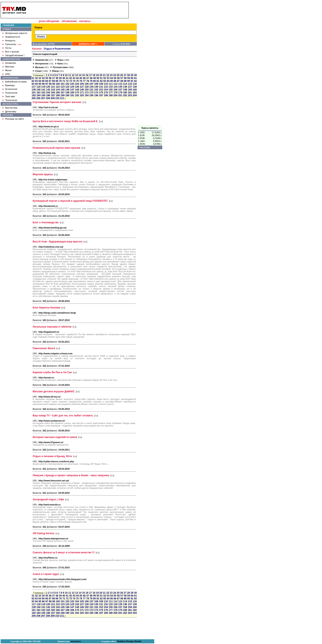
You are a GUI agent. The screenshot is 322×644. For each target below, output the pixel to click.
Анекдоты (10, 41)
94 (36, 84)
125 (72, 87)
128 (87, 87)
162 (38, 93)
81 (98, 81)
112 (115, 84)
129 (91, 87)
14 (80, 75)
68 (53, 81)
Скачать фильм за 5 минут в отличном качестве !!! (64, 552)
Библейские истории (16, 82)
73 (71, 81)
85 (111, 81)
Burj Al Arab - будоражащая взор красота (57, 242)
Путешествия (60, 67)
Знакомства (42, 60)
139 (34, 90)
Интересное (42, 64)
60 (132, 78)
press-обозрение (49, 21)
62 (33, 81)
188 (58, 95)
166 (58, 93)
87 (118, 81)
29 (132, 75)
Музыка (39, 67)
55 (115, 78)
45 (81, 78)
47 (88, 78)
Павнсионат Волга (44, 348)
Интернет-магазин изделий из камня (55, 437)
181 (130, 93)
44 (77, 78)
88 (122, 81)
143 (53, 90)
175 (101, 93)
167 (63, 93)
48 (91, 78)
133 (111, 87)
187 (53, 95)
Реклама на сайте (14, 119)
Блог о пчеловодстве (46, 222)
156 (115, 90)
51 (101, 78)
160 (135, 90)
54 (111, 78)
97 (47, 84)
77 (84, 81)
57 (122, 78)
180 (125, 93)
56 (118, 78)
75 (77, 81)
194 (87, 95)
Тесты (8, 48)
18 (94, 75)
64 (40, 81)
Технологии (11, 100)
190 (67, 95)
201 (120, 95)
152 (96, 90)
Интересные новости (16, 33)
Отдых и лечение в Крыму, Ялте (52, 456)
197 (101, 95)
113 (120, 84)
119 (43, 87)
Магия (8, 70)
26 (121, 75)
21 (104, 75)
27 (125, 75)
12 (73, 75)
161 (34, 93)
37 (53, 78)
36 (50, 78)
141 (43, 90)
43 (74, 78)
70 (60, 81)
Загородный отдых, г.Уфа (48, 499)
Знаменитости (13, 37)
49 (94, 78)
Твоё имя (10, 96)
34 (43, 78)
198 (106, 95)
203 (130, 95)
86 (115, 81)
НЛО (8, 74)
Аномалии (10, 63)
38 (57, 78)
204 (135, 95)
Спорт (39, 71)
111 (111, 84)
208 (48, 98)
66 (47, 81)
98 (50, 84)
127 (82, 87)
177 (111, 93)
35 (47, 78)
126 (77, 87)
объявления (69, 21)
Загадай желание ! (15, 55)
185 (43, 95)
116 (135, 84)
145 (63, 90)
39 (60, 78)
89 (125, 81)
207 (43, 98)
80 (94, 81)
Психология (11, 93)
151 (91, 90)
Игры (60, 60)
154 (106, 90)
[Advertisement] (150, 64)
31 (33, 78)
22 (108, 75)
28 (128, 75)
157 (120, 90)
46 (84, 78)
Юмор (55, 71)
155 (111, 90)
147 (72, 90)
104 (77, 84)
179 (120, 93)
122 (58, 87)
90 (129, 81)
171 (82, 93)
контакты (85, 21)
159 (130, 90)
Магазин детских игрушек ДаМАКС (54, 391)
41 (67, 78)
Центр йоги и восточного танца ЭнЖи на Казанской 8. (65, 121)
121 (53, 87)
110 (106, 84)
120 (48, 87)
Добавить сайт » (88, 44)
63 (36, 81)
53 (108, 78)
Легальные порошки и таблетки (52, 327)
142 (48, 90)
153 (101, 90)
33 (40, 78)
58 (125, 78)
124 (67, 87)
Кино (60, 64)
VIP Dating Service (44, 533)
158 (125, 90)
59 (129, 78)
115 (130, 84)
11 (70, 75)
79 (91, 81)
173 (91, 93)
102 (67, 84)
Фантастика (11, 108)
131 (101, 87)
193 (82, 95)
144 (58, 90)
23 (111, 75)
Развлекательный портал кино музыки (56, 148)
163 (43, 93)
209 (53, 98)
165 (53, 93)
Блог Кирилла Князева (46, 308)
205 (34, 98)
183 (34, 95)
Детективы (11, 111)
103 (72, 84)
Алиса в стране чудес (46, 574)
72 (67, 81)
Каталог (37, 49)
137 (130, 87)
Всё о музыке (12, 52)
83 (105, 81)
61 (135, 78)
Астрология (11, 89)
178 (115, 93)
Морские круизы (43, 174)
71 (64, 81)
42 (71, 78)
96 (43, 84)
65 (43, 81)
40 (64, 78)
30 (135, 75)
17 (90, 75)
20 (101, 75)
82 (101, 81)
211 (62, 98)
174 (96, 93)
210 (57, 98)
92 (135, 81)
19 (97, 75)
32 (36, 78)
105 (82, 84)
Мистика (10, 67)
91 (132, 81)
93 (33, 84)
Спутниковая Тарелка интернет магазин (57, 102)
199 (111, 95)
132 (106, 87)
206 (38, 98)
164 (48, 93)
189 (63, 95)
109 (101, 84)
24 (115, 75)
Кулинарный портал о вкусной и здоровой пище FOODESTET (70, 201)
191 (72, 95)
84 (108, 81)
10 (66, 75)
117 (34, 87)
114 (125, 84)
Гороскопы (11, 44)
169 (72, 93)
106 (87, 84)
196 (96, 95)
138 (135, 87)
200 (115, 95)
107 (91, 84)
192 (77, 95)
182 (135, 93)
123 (63, 87)
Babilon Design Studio (129, 641)
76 (81, 81)
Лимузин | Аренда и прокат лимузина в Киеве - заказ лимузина (71, 475)
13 (76, 75)
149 (82, 90)
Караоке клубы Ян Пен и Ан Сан (52, 372)
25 (118, 75)
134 (115, 87)
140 (38, 90)
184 (38, 95)
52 (105, 78)
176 (106, 93)
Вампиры (10, 85)
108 (96, 84)
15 (83, 75)
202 (125, 95)
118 (38, 87)
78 (88, 81)
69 (57, 81)
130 (96, 87)
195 (91, 95)
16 (87, 75)
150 (87, 90)
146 (67, 90)
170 (77, 93)
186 (48, 95)
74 (74, 81)
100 (58, 84)
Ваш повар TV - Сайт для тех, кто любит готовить (63, 416)
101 (63, 84)
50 (98, 78)
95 (40, 84)
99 (54, 84)
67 (50, 81)
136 (125, 87)
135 (120, 87)
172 (87, 93)
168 (67, 93)
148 (77, 90)
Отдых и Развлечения (57, 49)
